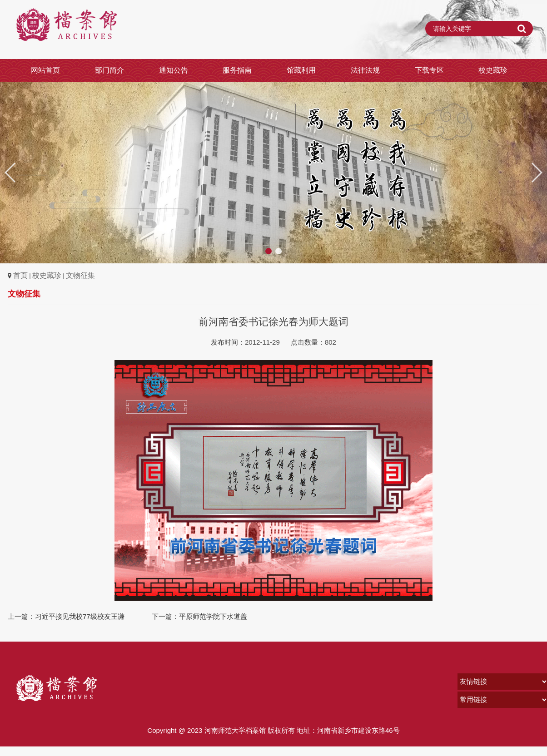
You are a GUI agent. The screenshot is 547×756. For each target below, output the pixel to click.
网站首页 (45, 70)
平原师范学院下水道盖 (213, 616)
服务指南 (237, 70)
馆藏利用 (301, 70)
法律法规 (365, 70)
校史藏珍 (493, 70)
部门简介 (109, 70)
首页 (20, 275)
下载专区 (429, 70)
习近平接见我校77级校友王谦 (80, 616)
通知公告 (174, 70)
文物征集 (80, 275)
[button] (536, 173)
